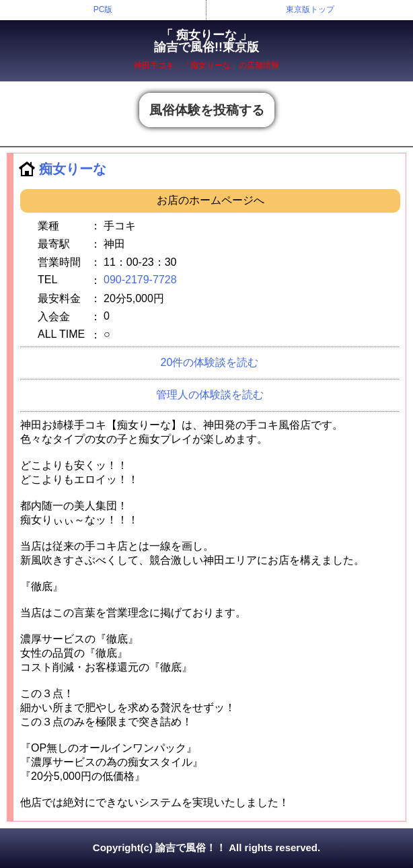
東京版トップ (310, 9)
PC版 (103, 9)
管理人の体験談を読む (210, 395)
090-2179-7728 (140, 280)
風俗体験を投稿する (207, 110)
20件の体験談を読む (210, 362)
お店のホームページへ (211, 200)
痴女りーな (73, 169)
